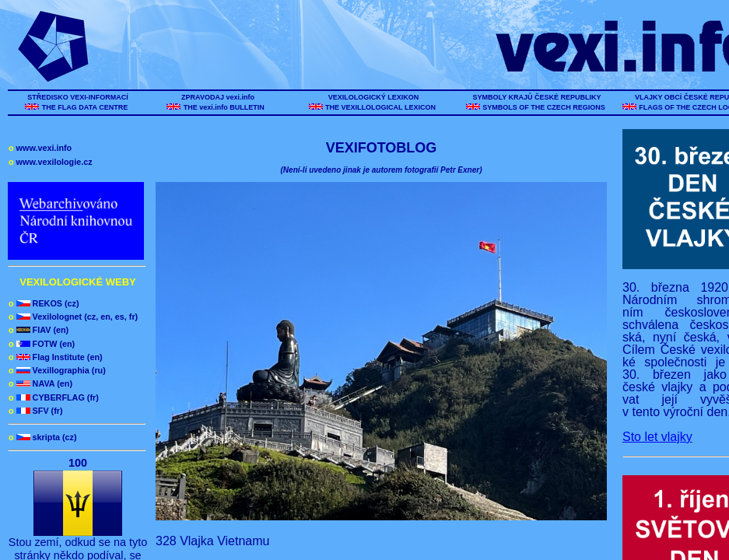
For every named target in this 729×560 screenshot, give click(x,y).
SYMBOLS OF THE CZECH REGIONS (544, 107)
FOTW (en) (42, 344)
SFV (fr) (36, 411)
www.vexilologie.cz (51, 162)
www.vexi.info (40, 148)
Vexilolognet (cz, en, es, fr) (73, 317)
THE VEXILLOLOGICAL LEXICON (381, 107)
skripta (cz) (43, 437)
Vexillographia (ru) (57, 370)
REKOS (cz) (44, 303)
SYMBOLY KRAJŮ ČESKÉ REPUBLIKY (537, 97)
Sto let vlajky (657, 437)
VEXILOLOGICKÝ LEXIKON (373, 97)
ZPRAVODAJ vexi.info (218, 97)
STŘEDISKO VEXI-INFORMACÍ (78, 97)
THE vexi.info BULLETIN (225, 107)
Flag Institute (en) (56, 357)
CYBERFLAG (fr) (54, 397)
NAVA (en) (40, 383)
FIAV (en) (39, 330)
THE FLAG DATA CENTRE (84, 107)
